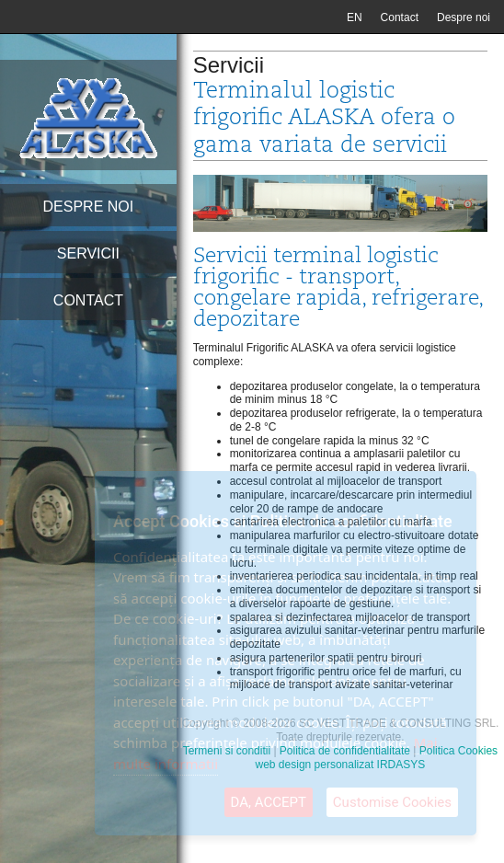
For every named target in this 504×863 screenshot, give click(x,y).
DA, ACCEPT (269, 802)
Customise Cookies (392, 802)
